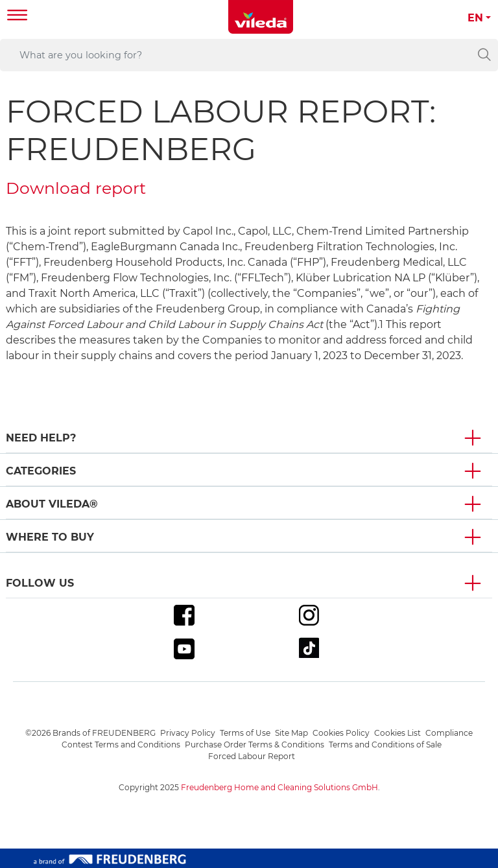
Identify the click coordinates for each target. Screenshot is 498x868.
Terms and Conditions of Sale (385, 745)
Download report (76, 188)
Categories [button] (41, 471)
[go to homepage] (261, 17)
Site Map (291, 733)
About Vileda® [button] (52, 504)
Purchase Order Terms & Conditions (255, 745)
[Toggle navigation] (18, 17)
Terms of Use (245, 733)
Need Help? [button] (41, 438)
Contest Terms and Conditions (121, 745)
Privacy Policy (188, 733)
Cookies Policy (341, 733)
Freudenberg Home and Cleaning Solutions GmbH (279, 787)
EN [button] (475, 18)
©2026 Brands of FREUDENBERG (90, 733)
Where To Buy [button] (50, 537)
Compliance (449, 733)
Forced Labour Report (252, 756)
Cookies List (397, 733)
